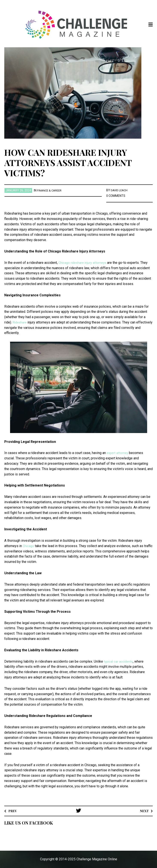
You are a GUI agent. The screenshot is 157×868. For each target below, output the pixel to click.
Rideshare (20, 322)
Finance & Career (50, 190)
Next (144, 811)
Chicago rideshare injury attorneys (84, 263)
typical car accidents (119, 661)
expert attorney (118, 453)
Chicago (29, 546)
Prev (13, 811)
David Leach (120, 190)
